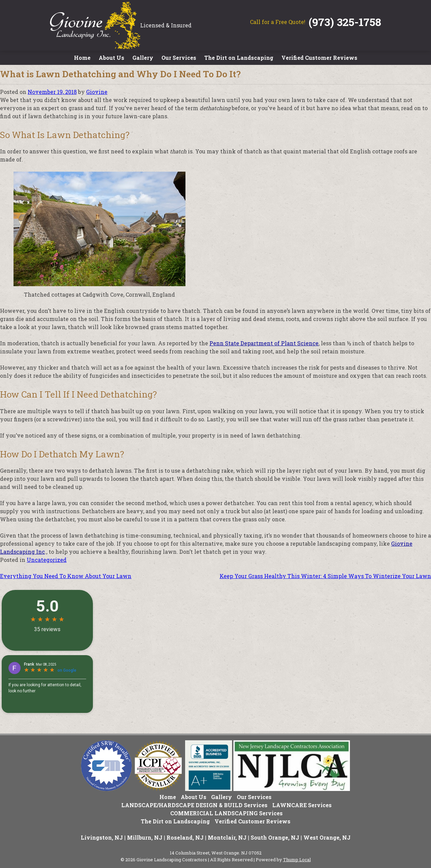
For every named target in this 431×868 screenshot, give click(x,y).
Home (82, 58)
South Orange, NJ (275, 837)
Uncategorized (47, 560)
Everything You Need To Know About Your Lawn (66, 576)
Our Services (179, 58)
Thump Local (297, 860)
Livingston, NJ (102, 837)
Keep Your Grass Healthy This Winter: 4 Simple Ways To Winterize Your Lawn (325, 576)
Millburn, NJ (145, 837)
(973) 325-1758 (345, 22)
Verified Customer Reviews (319, 58)
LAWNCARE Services (302, 805)
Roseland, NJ (185, 837)
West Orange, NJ (327, 837)
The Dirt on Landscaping (239, 58)
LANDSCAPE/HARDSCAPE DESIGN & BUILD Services (194, 805)
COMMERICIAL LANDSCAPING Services (226, 813)
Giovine (97, 92)
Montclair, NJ (227, 837)
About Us (111, 58)
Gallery (143, 58)
